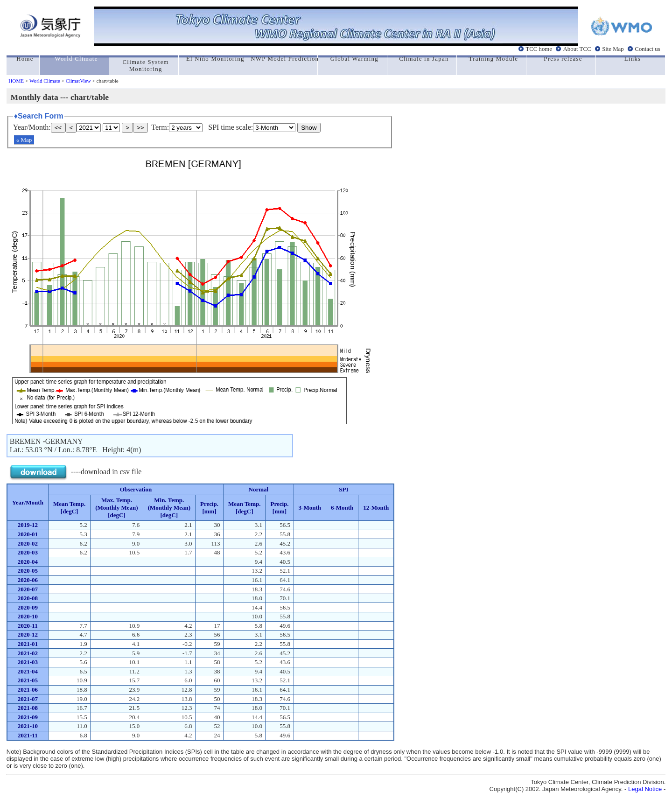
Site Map (613, 49)
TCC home (539, 49)
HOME (16, 81)
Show (309, 128)
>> (140, 128)
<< (58, 128)
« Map (24, 140)
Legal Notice (645, 789)
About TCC (577, 49)
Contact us (647, 49)
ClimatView (78, 81)
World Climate (45, 81)
